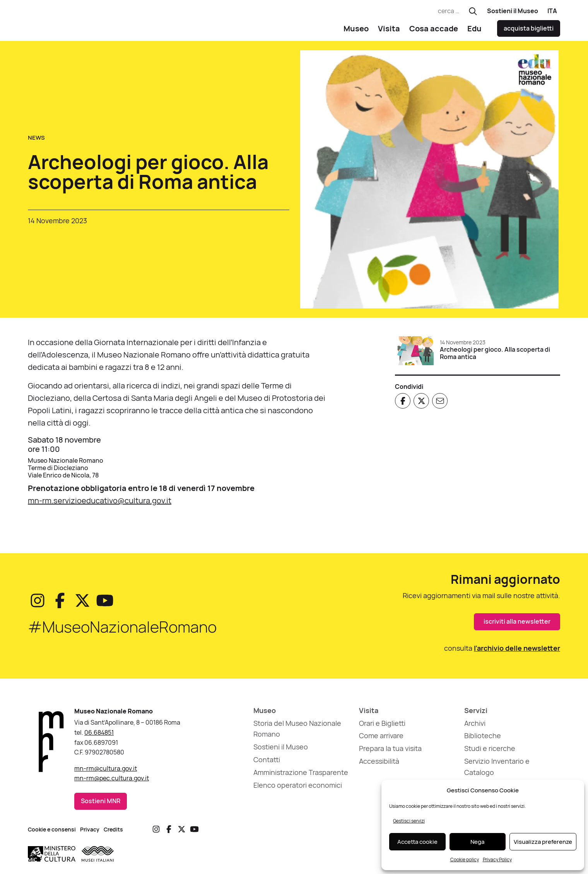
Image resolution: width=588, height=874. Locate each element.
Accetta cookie (417, 842)
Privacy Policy (497, 859)
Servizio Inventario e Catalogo (497, 770)
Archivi (475, 726)
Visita (389, 31)
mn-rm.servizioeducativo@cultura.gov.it (100, 504)
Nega (477, 842)
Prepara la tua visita (390, 751)
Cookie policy (465, 859)
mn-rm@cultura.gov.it (106, 771)
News (36, 141)
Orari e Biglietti (382, 726)
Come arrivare (381, 739)
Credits (113, 832)
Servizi (476, 713)
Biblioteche (483, 739)
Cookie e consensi (52, 832)
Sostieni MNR (101, 804)
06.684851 (99, 735)
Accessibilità (379, 764)
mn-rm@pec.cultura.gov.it (112, 781)
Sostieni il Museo (513, 11)
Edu (474, 31)
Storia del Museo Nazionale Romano (297, 731)
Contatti (267, 763)
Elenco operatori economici (298, 788)
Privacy (90, 832)
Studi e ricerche (490, 751)
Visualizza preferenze (543, 842)
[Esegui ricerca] (473, 11)
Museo (356, 31)
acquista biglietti (529, 31)
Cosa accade (434, 31)
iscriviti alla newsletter (517, 624)
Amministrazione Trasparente (301, 775)
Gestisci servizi (409, 821)
